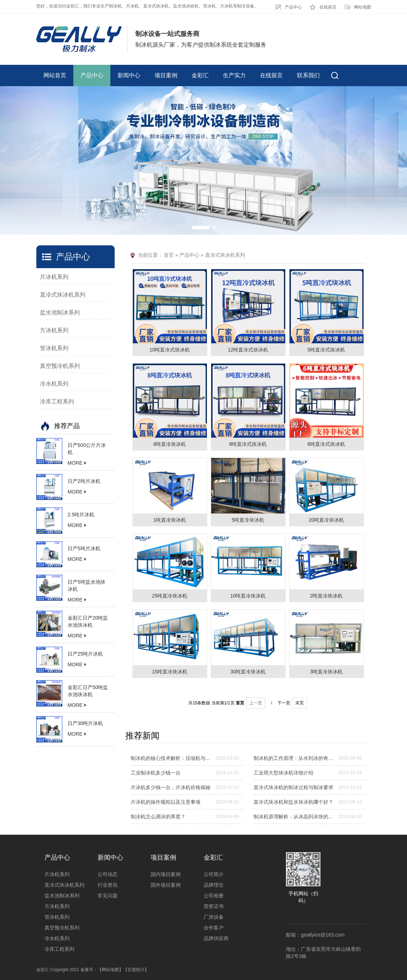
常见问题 (108, 896)
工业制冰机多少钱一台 (156, 773)
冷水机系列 (54, 384)
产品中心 (293, 7)
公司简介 (214, 874)
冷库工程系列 (57, 402)
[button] (200, 228)
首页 (169, 255)
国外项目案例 (166, 885)
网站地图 (362, 7)
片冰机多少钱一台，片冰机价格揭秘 (171, 787)
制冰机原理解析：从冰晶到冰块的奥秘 (294, 817)
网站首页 (55, 75)
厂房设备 (214, 917)
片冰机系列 (54, 277)
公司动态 (108, 874)
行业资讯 (108, 885)
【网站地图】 (110, 970)
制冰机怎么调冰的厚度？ (158, 817)
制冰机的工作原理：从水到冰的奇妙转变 (294, 758)
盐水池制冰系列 (60, 312)
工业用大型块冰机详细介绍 (283, 773)
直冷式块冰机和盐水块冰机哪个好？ (293, 802)
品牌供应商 (216, 938)
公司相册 (214, 896)
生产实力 (234, 75)
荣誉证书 (214, 906)
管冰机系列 (54, 348)
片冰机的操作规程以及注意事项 (166, 802)
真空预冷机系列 (60, 366)
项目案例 (166, 75)
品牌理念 (214, 885)
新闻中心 (129, 75)
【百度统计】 (136, 970)
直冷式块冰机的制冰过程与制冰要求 (293, 787)
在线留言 (328, 7)
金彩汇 (200, 75)
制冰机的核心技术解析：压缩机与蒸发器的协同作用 (171, 758)
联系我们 (308, 75)
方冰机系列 (54, 330)
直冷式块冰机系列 (63, 295)
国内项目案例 (166, 874)
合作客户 (214, 928)
